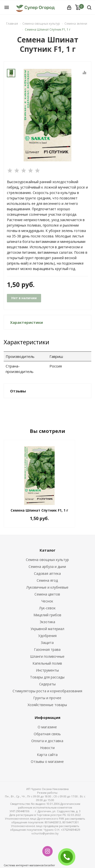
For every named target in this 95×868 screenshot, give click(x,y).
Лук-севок (47, 608)
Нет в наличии (24, 298)
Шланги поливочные (47, 656)
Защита (47, 643)
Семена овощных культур (47, 560)
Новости (47, 748)
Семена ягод (47, 580)
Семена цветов (47, 594)
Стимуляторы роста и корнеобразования (47, 691)
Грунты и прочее (47, 698)
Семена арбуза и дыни (47, 567)
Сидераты (47, 684)
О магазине (47, 727)
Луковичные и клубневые (47, 587)
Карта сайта (47, 755)
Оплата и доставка (47, 741)
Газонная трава (47, 649)
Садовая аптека (47, 573)
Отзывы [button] (18, 391)
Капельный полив (47, 663)
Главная (12, 24)
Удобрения (47, 636)
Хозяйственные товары (47, 705)
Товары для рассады (47, 677)
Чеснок (47, 601)
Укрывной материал (47, 629)
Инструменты (47, 670)
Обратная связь (47, 734)
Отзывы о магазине (47, 762)
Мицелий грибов (47, 615)
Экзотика (47, 622)
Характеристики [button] (26, 322)
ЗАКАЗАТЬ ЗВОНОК (69, 857)
